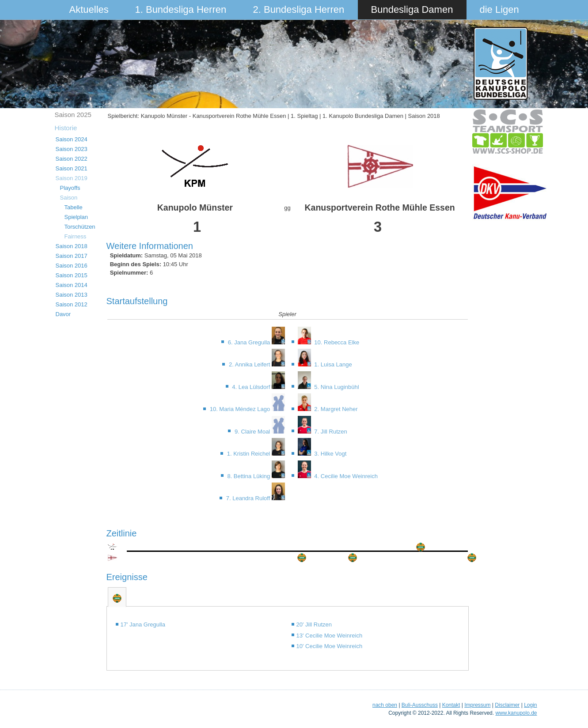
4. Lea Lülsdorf (252, 387)
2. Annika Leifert (250, 364)
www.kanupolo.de (516, 713)
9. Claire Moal (253, 432)
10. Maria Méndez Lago (241, 409)
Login (530, 705)
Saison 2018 (72, 246)
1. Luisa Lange (332, 364)
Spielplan (76, 217)
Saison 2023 (72, 149)
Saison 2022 (72, 159)
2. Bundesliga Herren (299, 9)
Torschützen (80, 227)
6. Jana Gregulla (250, 342)
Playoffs (70, 188)
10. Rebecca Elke (336, 342)
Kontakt (451, 705)
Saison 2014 (72, 285)
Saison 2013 (72, 295)
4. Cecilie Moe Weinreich (345, 476)
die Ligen (499, 9)
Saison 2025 (73, 115)
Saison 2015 (72, 275)
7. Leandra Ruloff (249, 498)
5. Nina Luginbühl (336, 387)
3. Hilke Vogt (330, 454)
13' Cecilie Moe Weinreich (330, 636)
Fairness (76, 236)
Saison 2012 (72, 304)
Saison (69, 198)
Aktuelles (89, 9)
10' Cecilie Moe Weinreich (330, 646)
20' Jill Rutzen (314, 624)
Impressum (477, 705)
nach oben (385, 705)
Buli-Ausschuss (420, 705)
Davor (63, 314)
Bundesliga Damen (412, 9)
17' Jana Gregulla (143, 624)
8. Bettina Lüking (249, 476)
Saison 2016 (72, 266)
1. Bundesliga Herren (181, 9)
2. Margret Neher (335, 409)
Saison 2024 (72, 139)
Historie (66, 128)
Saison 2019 (72, 178)
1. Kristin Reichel (249, 454)
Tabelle (74, 207)
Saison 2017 (72, 256)
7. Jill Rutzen (330, 432)
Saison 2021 (72, 168)
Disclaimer (507, 705)
